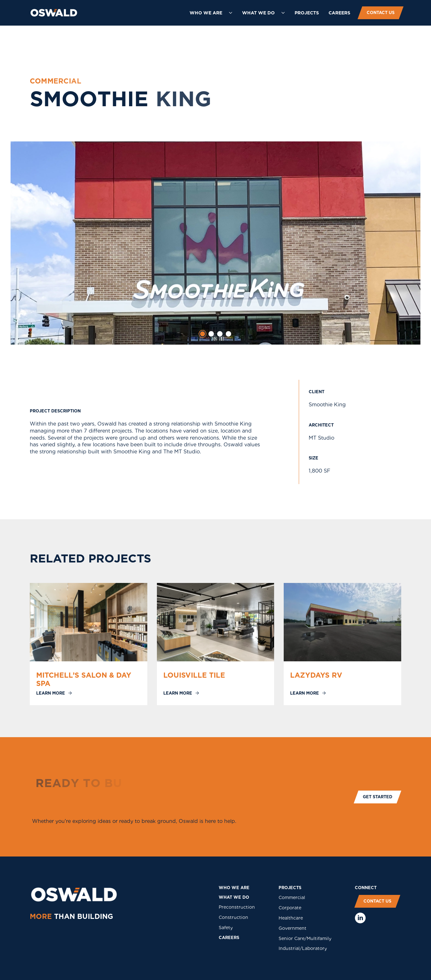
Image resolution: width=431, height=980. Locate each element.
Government (293, 928)
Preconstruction (237, 907)
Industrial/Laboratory (303, 948)
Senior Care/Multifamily (305, 938)
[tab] (203, 334)
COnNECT (366, 888)
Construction (233, 917)
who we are (234, 888)
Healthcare (291, 918)
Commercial (292, 897)
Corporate (290, 908)
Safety (226, 928)
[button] (211, 13)
